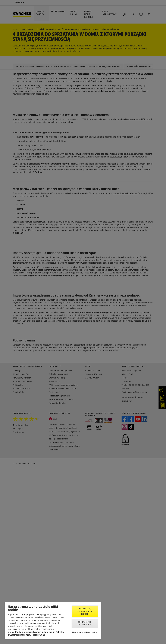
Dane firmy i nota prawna (33, 635)
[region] (53, 621)
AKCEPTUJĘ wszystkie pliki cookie (85, 612)
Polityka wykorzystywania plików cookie (35, 632)
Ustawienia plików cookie (85, 633)
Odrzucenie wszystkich (85, 624)
